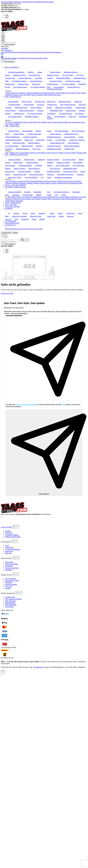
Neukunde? (9, 566)
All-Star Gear (10, 122)
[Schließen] (2, 675)
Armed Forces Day (12, 93)
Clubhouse (9, 95)
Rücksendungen (56, 52)
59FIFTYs (9, 582)
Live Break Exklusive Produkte (67, 197)
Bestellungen (33, 52)
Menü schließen (8, 44)
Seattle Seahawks (11, 584)
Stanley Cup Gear (65, 153)
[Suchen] (3, 37)
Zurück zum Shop (7, 293)
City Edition (42, 122)
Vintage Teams (82, 153)
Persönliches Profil (15, 52)
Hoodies (8, 588)
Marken (15, 233)
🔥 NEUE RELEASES (13, 197)
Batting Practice (50, 93)
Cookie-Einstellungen (13, 549)
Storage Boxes (10, 201)
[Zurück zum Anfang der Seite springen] (3, 672)
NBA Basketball (11, 605)
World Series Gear (54, 95)
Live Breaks (26, 197)
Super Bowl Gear (63, 183)
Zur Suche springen (26, 2)
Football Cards (62, 181)
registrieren (8, 50)
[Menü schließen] (6, 70)
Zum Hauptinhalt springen (10, 2)
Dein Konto (9, 562)
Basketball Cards (21, 122)
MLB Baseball (10, 603)
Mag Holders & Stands (74, 199)
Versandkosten (38, 667)
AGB (63, 405)
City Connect (71, 93)
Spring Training (37, 95)
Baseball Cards (38, 93)
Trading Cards (6, 233)
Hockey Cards (45, 153)
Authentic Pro (14, 153)
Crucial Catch (21, 181)
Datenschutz (9, 548)
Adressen (25, 52)
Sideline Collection (19, 183)
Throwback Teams (76, 183)
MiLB (29, 95)
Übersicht (4, 52)
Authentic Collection (26, 93)
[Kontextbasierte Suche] (4, 236)
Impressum (9, 551)
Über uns (8, 553)
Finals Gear (68, 122)
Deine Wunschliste (12, 564)
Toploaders (19, 201)
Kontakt (8, 531)
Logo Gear (23, 95)
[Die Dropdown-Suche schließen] (27, 240)
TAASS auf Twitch (18, 199)
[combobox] (10, 240)
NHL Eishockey (11, 601)
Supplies (28, 199)
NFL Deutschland (32, 181)
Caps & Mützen (61, 93)
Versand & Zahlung (12, 535)
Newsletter (9, 533)
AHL (7, 153)
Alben (50, 199)
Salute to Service (51, 183)
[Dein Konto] (3, 40)
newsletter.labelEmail (14, 316)
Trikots (45, 95)
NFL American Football (13, 599)
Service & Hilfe (6, 527)
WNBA (17, 124)
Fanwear (16, 95)
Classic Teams (81, 93)
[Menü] (3, 33)
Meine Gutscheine (44, 52)
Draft (38, 153)
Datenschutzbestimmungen (26, 405)
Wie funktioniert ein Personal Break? (43, 197)
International (76, 122)
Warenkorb (9, 570)
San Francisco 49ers (12, 581)
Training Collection (33, 183)
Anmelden (4, 48)
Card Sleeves (57, 199)
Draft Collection (44, 181)
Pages (63, 199)
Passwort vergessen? (12, 568)
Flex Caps (9, 586)
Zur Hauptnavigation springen (44, 2)
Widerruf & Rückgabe (13, 537)
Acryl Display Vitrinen (39, 199)
